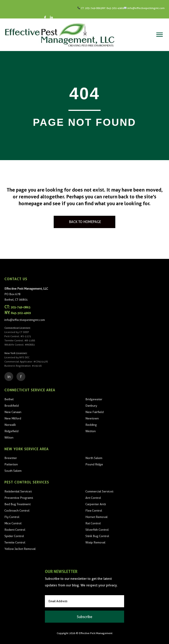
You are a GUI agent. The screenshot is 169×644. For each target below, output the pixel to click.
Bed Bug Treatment (17, 504)
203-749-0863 (94, 8)
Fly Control (12, 517)
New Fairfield (95, 412)
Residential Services (18, 491)
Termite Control (15, 542)
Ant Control (93, 498)
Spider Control (14, 536)
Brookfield (12, 406)
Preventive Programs (19, 498)
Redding (91, 425)
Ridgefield (11, 431)
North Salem (94, 458)
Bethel (9, 399)
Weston (91, 431)
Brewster (11, 458)
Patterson (11, 464)
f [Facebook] (21, 377)
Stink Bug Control (97, 536)
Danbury (91, 406)
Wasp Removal (95, 542)
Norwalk (10, 425)
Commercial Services (99, 491)
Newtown (92, 418)
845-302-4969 (115, 8)
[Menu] (160, 35)
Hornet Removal (96, 517)
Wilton (9, 437)
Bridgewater (94, 399)
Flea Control (94, 510)
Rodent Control (15, 530)
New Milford (13, 418)
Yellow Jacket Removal (20, 549)
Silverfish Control (97, 530)
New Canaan (13, 412)
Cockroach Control (17, 510)
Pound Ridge (94, 464)
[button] (84, 617)
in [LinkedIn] (9, 377)
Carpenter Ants (96, 504)
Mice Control (13, 523)
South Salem (13, 471)
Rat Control (93, 523)
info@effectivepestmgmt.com (146, 8)
